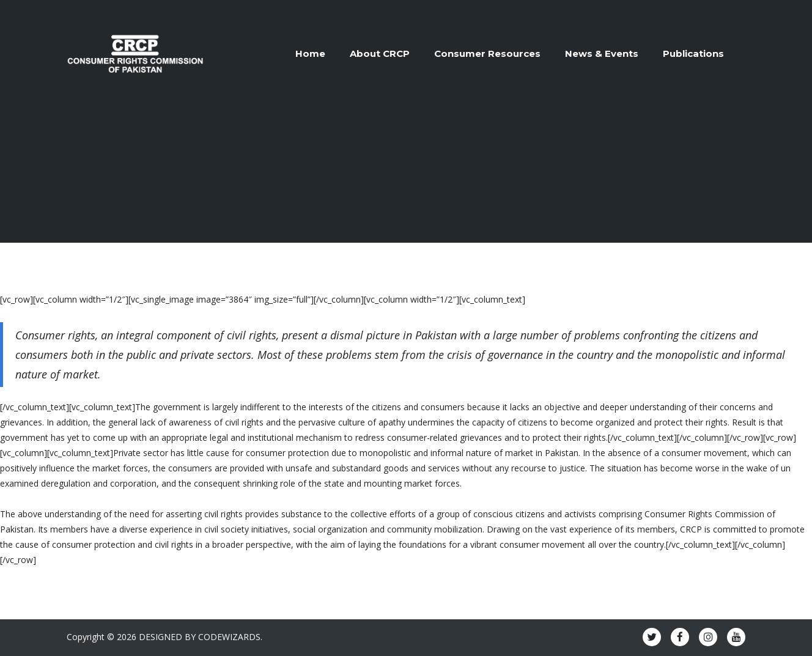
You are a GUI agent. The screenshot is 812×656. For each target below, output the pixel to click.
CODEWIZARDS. (230, 637)
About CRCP (380, 53)
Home (310, 53)
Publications (693, 53)
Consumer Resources (487, 53)
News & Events (602, 53)
